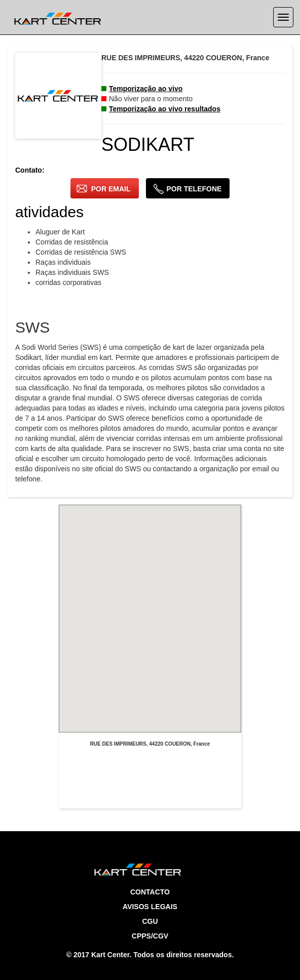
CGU (150, 921)
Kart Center (110, 955)
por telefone (188, 189)
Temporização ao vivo (146, 89)
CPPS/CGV (150, 936)
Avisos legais (150, 907)
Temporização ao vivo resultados (165, 109)
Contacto (150, 892)
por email (104, 189)
